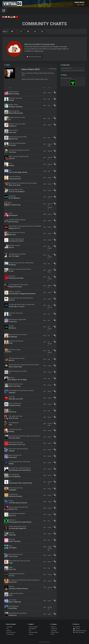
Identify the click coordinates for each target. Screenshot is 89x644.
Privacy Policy (55, 632)
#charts (37, 79)
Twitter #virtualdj (79, 632)
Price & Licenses (11, 632)
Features (9, 631)
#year (28, 79)
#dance (24, 79)
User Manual (32, 629)
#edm (42, 79)
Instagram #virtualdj (80, 631)
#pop (46, 79)
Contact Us (54, 629)
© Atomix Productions (45, 642)
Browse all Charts (34, 57)
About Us (54, 627)
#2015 (33, 79)
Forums (31, 634)
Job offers (54, 631)
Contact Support (33, 627)
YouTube (76, 629)
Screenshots (10, 634)
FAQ (30, 631)
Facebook (77, 627)
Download (9, 627)
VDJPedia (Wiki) (33, 632)
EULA (53, 634)
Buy (8, 629)
